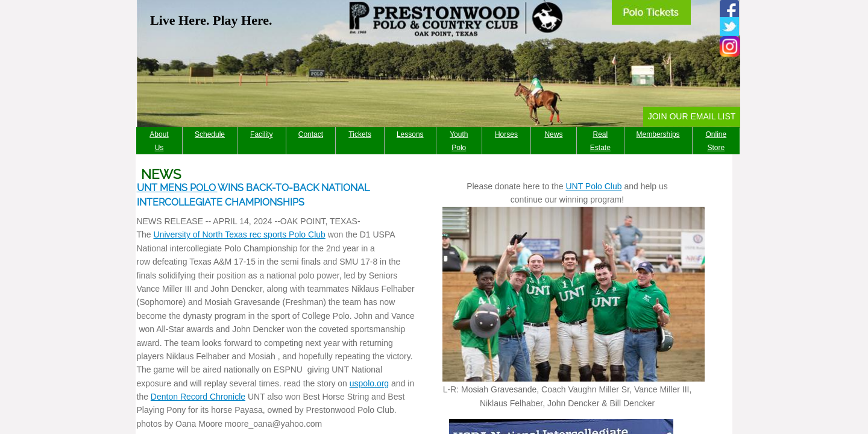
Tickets (360, 134)
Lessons (410, 134)
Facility (261, 134)
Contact (311, 134)
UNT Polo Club (593, 186)
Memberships (658, 134)
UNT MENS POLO (177, 188)
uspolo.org (369, 383)
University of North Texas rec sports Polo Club (240, 234)
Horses (506, 134)
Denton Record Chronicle (198, 397)
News (553, 134)
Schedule (210, 134)
